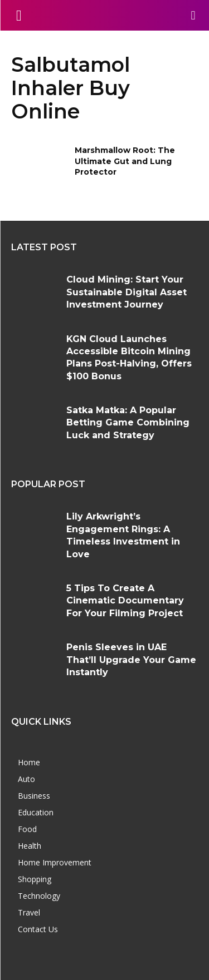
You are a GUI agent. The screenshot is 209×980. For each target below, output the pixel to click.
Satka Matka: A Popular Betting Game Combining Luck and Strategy (128, 423)
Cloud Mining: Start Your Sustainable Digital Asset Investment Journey (127, 292)
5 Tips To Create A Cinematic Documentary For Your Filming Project (125, 601)
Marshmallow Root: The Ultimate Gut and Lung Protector (125, 161)
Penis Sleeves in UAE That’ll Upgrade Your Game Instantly (131, 660)
